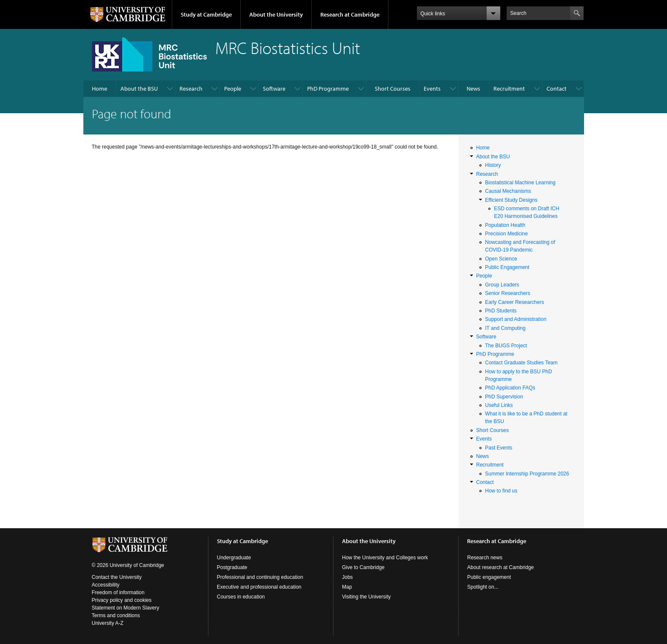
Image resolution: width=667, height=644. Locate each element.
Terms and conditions (116, 615)
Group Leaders (502, 285)
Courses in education (241, 597)
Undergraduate (234, 558)
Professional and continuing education (260, 577)
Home (100, 89)
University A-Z (108, 623)
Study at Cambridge (206, 14)
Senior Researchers (507, 293)
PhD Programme (328, 89)
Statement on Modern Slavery (126, 608)
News (473, 89)
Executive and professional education (259, 587)
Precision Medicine (506, 234)
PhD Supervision (504, 397)
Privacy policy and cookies (122, 600)
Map (347, 587)
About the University (276, 14)
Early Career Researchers (515, 302)
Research (191, 89)
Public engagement (489, 577)
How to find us (501, 491)
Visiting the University (366, 597)
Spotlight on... (483, 587)
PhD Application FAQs (510, 388)
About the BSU (139, 89)
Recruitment (509, 89)
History (493, 165)
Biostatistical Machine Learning (520, 183)
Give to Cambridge (363, 567)
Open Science (501, 259)
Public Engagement (507, 267)
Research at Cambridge (350, 14)
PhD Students (501, 311)
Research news (485, 558)
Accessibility (106, 585)
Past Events (499, 448)
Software (274, 89)
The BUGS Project (506, 346)
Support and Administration (516, 319)
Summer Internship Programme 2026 (527, 474)
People (233, 89)
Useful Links (499, 405)
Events (432, 89)
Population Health (505, 225)
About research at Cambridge (500, 567)
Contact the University (117, 577)
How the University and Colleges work (385, 558)
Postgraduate (232, 567)
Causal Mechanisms (508, 191)
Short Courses (393, 89)
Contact (557, 89)
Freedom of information (118, 592)
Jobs (347, 577)
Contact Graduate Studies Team (521, 363)
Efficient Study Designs (511, 200)
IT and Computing (505, 328)
